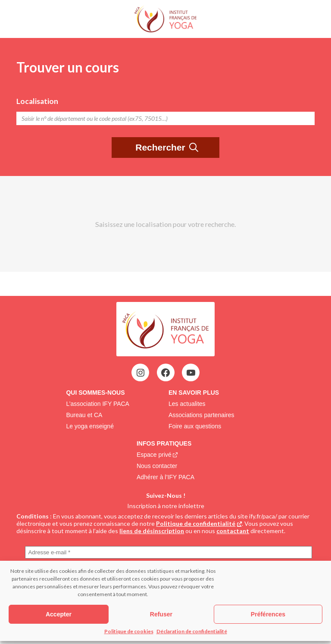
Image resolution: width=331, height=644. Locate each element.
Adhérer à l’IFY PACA (165, 477)
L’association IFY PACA (98, 404)
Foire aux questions (195, 426)
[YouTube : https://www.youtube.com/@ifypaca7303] (191, 373)
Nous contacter (157, 466)
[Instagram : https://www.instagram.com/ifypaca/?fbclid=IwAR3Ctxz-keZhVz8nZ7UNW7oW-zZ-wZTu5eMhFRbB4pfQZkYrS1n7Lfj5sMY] (141, 373)
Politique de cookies (129, 631)
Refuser (161, 614)
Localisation (37, 101)
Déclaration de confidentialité (192, 631)
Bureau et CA (84, 415)
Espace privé (154, 455)
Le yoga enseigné (90, 426)
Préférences (268, 614)
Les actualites (187, 404)
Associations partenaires (201, 415)
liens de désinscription (152, 531)
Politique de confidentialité (196, 523)
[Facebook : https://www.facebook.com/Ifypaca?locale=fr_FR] (165, 373)
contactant (233, 531)
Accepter (59, 614)
